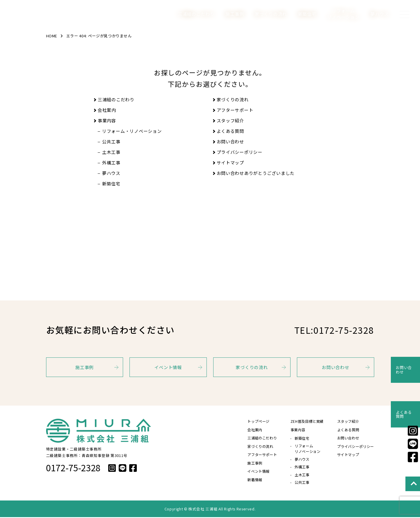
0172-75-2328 (73, 467)
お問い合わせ (231, 141)
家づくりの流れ (271, 14)
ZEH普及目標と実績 (304, 421)
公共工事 (111, 141)
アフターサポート (235, 110)
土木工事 (111, 152)
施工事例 (235, 14)
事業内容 (107, 120)
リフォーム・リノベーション (132, 131)
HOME (52, 36)
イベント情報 (168, 367)
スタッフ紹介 (231, 120)
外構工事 (111, 162)
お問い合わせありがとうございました (256, 173)
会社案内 (107, 110)
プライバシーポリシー (240, 152)
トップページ (253, 421)
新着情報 (249, 482)
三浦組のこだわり (196, 14)
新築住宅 (307, 14)
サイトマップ (231, 162)
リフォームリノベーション (343, 14)
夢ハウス (380, 14)
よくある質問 (231, 131)
